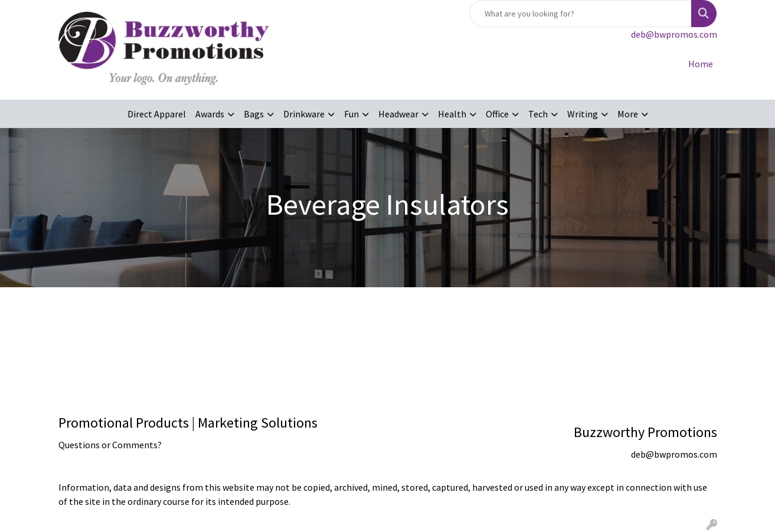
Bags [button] (254, 114)
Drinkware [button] (304, 114)
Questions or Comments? (110, 445)
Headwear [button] (398, 114)
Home (701, 64)
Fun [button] (351, 114)
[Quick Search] (581, 14)
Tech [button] (538, 114)
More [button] (628, 114)
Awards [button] (210, 114)
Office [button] (497, 114)
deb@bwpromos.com (674, 34)
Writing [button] (583, 114)
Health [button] (452, 114)
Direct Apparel (157, 114)
